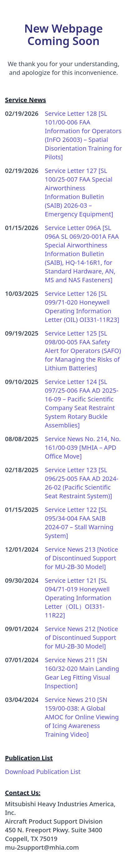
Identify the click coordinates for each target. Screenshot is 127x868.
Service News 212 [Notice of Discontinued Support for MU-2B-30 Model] (81, 637)
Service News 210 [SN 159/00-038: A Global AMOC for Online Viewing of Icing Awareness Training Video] (82, 717)
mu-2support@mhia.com (42, 847)
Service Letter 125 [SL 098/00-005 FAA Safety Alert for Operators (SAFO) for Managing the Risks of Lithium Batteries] (83, 351)
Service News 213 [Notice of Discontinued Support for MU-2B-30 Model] (81, 558)
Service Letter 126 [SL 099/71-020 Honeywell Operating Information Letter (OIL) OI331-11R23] (82, 307)
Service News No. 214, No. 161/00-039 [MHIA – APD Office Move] (83, 448)
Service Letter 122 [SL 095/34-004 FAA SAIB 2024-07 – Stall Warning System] (79, 523)
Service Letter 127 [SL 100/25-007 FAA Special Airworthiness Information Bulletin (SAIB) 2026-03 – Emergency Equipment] (79, 192)
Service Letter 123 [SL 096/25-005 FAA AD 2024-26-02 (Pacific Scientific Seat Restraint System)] (82, 483)
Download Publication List (43, 772)
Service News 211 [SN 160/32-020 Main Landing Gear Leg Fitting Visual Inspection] (82, 673)
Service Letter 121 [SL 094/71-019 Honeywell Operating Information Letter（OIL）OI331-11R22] (78, 598)
